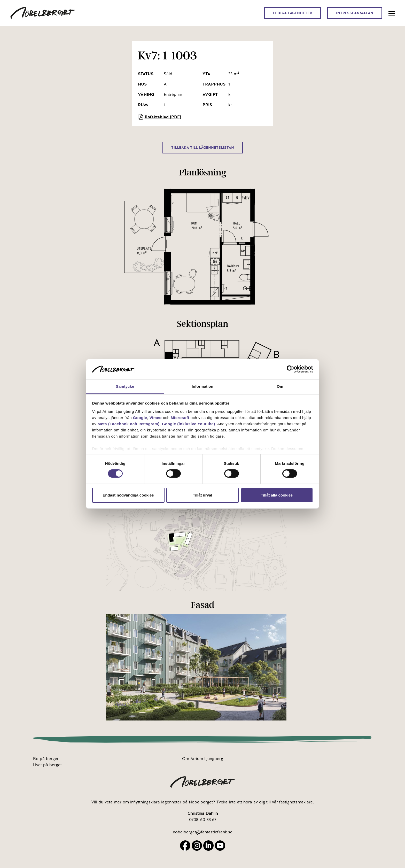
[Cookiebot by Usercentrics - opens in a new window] (290, 369)
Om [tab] (280, 386)
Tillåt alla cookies (277, 495)
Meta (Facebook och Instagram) (129, 424)
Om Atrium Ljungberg (203, 759)
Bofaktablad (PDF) (159, 117)
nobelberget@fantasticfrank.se (203, 832)
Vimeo (156, 418)
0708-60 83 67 (203, 820)
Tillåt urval (203, 495)
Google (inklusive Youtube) (189, 424)
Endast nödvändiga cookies (128, 495)
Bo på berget (46, 759)
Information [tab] (202, 386)
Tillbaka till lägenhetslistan (203, 148)
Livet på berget (47, 765)
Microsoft (180, 418)
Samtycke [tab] (125, 386)
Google (140, 418)
